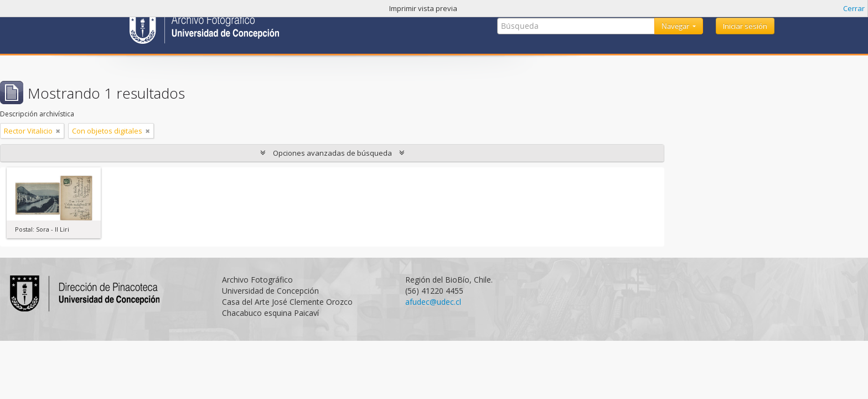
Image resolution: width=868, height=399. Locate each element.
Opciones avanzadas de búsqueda (332, 153)
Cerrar (854, 8)
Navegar (676, 26)
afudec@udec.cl (433, 302)
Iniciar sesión (745, 26)
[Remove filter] (58, 131)
